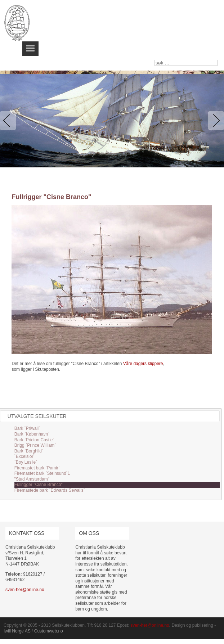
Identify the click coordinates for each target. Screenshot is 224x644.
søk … (155, 60)
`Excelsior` (25, 456)
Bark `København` (32, 434)
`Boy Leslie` (26, 462)
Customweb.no (49, 631)
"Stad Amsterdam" (32, 479)
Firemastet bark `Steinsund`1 (42, 473)
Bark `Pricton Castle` (34, 440)
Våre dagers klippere (143, 364)
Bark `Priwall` (27, 428)
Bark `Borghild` (29, 451)
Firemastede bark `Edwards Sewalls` (50, 490)
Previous (9, 121)
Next (215, 121)
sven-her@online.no (25, 590)
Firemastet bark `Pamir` (37, 468)
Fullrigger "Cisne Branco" (39, 485)
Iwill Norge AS (17, 631)
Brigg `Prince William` (35, 445)
